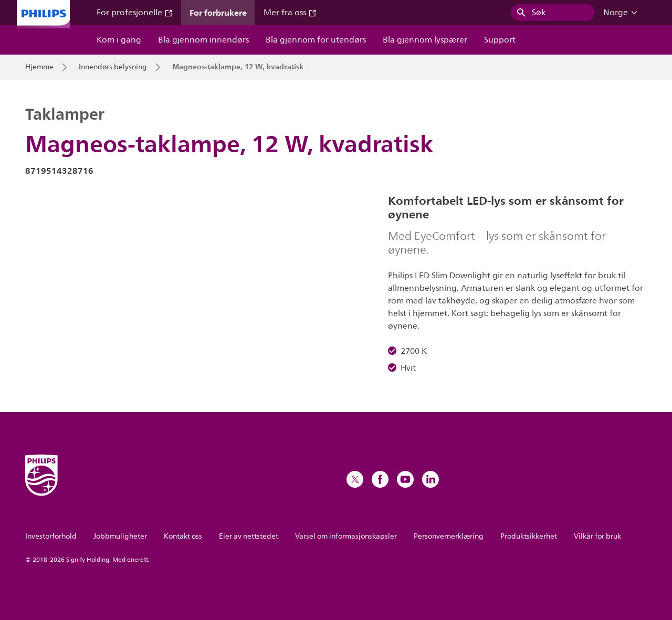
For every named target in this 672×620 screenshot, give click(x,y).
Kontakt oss (183, 536)
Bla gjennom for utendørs (316, 40)
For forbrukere (218, 13)
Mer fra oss (290, 13)
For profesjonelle (135, 13)
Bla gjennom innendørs (203, 40)
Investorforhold (51, 536)
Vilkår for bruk (597, 536)
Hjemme (39, 67)
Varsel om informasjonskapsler (346, 536)
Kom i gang (119, 40)
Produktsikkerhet (529, 536)
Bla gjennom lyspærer (425, 40)
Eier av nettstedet (249, 536)
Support (500, 40)
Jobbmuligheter (120, 536)
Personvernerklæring (449, 536)
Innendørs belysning (113, 67)
